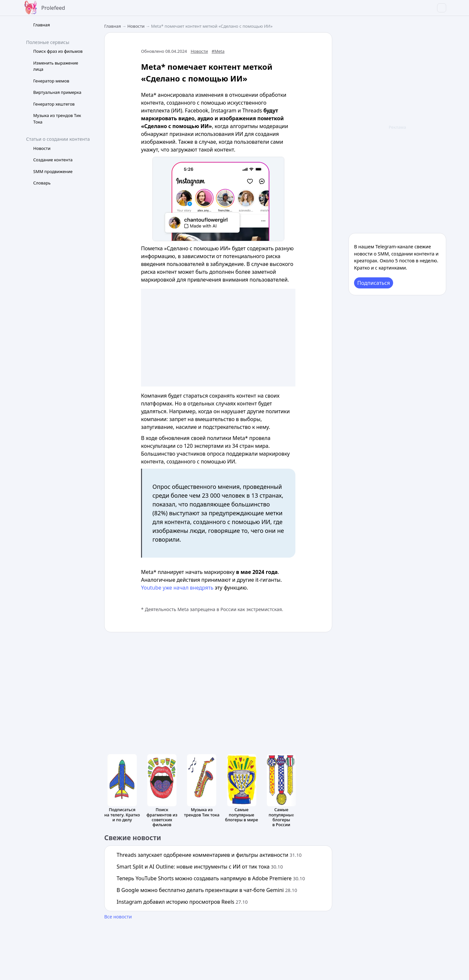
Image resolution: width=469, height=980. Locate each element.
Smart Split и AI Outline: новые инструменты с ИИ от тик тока (200, 867)
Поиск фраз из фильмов (58, 51)
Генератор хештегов (54, 104)
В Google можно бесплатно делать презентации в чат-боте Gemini (207, 890)
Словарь (42, 183)
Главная (42, 25)
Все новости (118, 917)
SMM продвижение (53, 171)
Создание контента (53, 160)
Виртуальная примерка (57, 92)
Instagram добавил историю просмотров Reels (182, 902)
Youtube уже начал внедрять (177, 588)
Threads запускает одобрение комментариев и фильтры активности (209, 855)
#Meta (218, 51)
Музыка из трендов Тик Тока (57, 119)
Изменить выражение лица (56, 66)
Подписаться (374, 283)
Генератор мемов (51, 81)
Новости (42, 148)
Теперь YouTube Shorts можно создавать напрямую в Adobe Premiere (211, 878)
